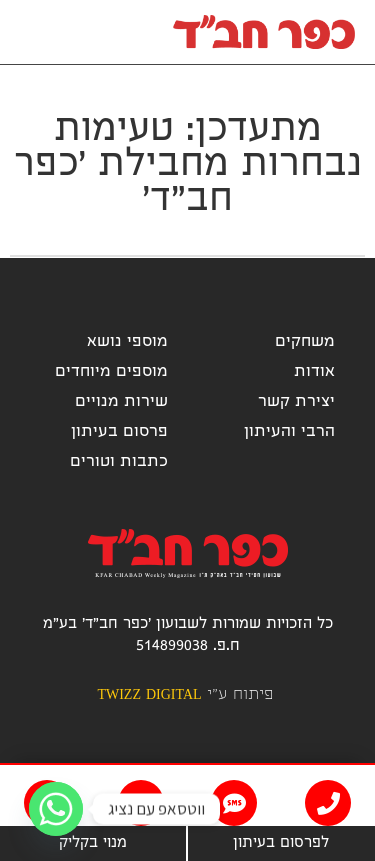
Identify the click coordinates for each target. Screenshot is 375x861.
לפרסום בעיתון (281, 844)
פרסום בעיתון (119, 432)
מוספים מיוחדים (111, 372)
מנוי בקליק (93, 844)
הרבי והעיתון (289, 432)
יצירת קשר (296, 402)
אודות (314, 372)
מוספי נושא (127, 342)
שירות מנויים (121, 402)
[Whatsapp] (56, 809)
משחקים (305, 342)
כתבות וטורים (119, 462)
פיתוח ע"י (184, 695)
